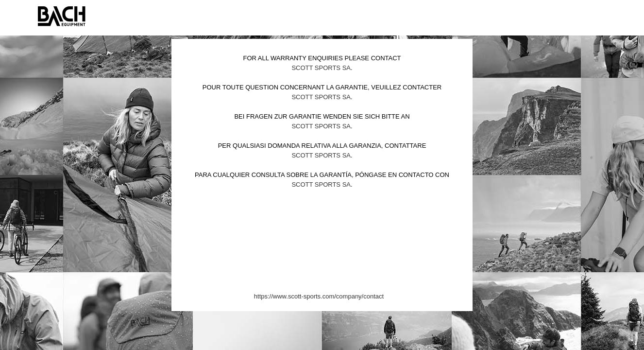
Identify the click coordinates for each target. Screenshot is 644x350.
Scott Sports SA (321, 68)
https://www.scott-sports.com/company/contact (319, 296)
